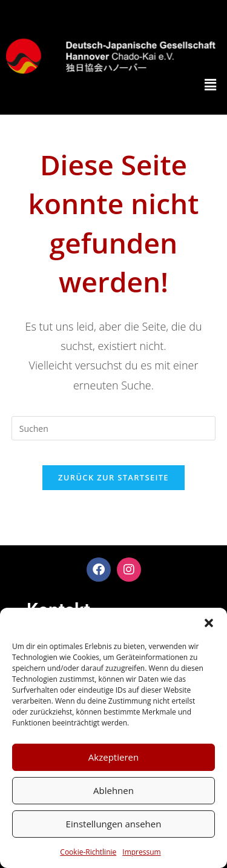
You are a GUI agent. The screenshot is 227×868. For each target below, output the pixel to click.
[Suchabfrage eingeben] (114, 428)
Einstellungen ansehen (114, 824)
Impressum (141, 852)
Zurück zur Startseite (113, 477)
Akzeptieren (113, 757)
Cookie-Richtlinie (88, 852)
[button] (209, 623)
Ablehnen (113, 790)
